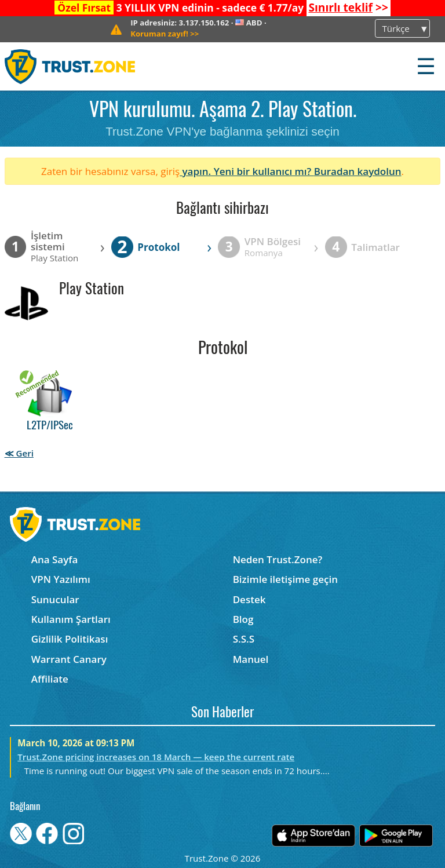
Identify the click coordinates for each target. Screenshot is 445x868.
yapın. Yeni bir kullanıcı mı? (247, 171)
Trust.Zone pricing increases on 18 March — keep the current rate (156, 757)
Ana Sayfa (55, 559)
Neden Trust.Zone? (278, 559)
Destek (249, 599)
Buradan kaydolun (358, 171)
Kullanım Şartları (71, 619)
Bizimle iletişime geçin (285, 579)
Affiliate (50, 679)
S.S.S (244, 639)
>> (348, 8)
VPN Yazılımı (61, 579)
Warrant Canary (69, 659)
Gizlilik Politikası (70, 639)
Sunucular (55, 599)
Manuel (251, 659)
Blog (243, 619)
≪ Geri (19, 453)
